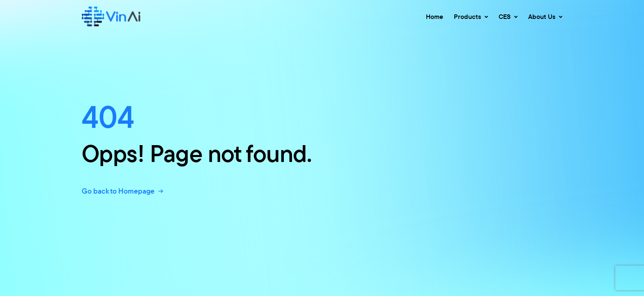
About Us (545, 16)
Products (471, 16)
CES (508, 16)
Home (435, 16)
